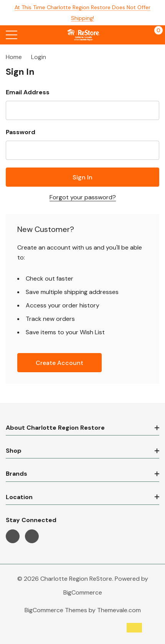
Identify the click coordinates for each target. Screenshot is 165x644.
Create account (59, 363)
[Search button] (28, 35)
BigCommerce (83, 592)
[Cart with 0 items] (154, 35)
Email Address (28, 92)
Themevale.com (119, 610)
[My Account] (139, 35)
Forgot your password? (83, 197)
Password (21, 132)
